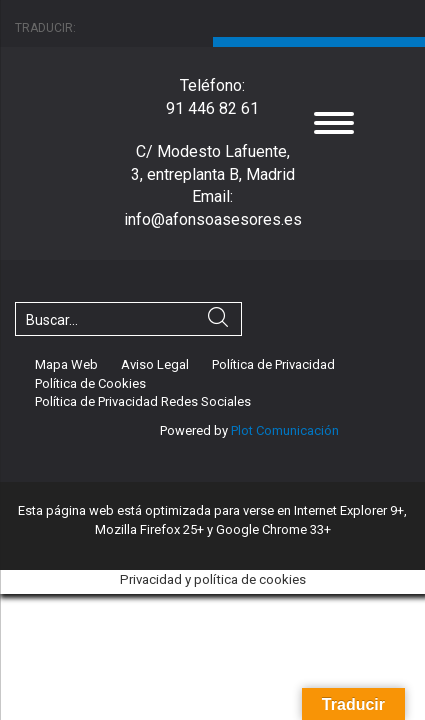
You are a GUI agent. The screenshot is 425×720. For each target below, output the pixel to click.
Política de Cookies (90, 383)
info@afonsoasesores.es (213, 219)
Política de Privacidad (273, 364)
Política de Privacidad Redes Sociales (143, 401)
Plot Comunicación (283, 430)
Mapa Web (66, 364)
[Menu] (334, 122)
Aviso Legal (155, 364)
